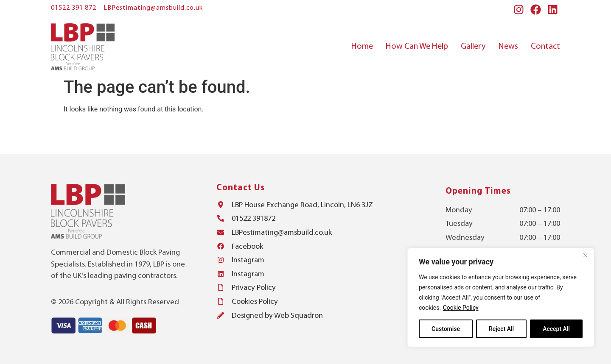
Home (362, 47)
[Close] (585, 255)
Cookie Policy (461, 308)
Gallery (473, 47)
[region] (501, 297)
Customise (446, 329)
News (508, 47)
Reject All (501, 329)
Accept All (556, 329)
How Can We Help (417, 47)
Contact (545, 47)
